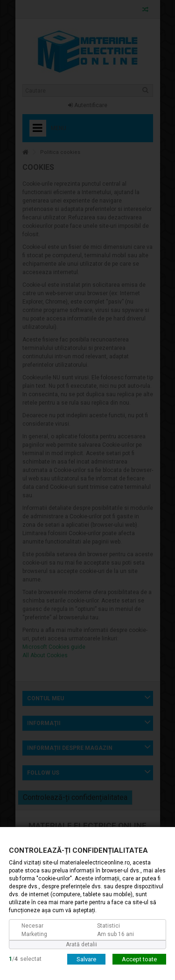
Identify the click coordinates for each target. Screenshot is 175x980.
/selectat (25, 958)
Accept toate (139, 959)
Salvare (86, 959)
